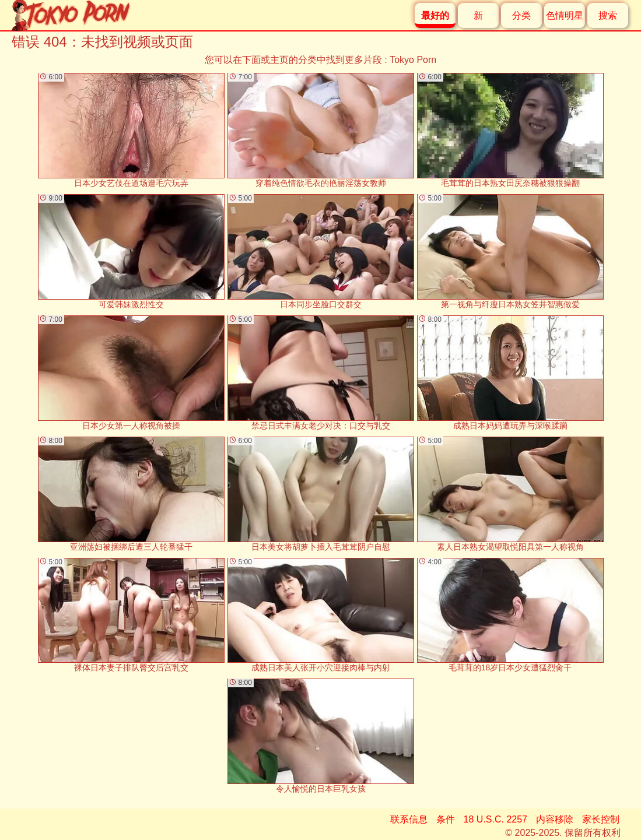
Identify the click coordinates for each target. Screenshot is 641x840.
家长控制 (601, 819)
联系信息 (409, 819)
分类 (521, 15)
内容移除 (555, 819)
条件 (446, 819)
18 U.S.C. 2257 (495, 819)
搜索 (608, 15)
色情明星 (565, 15)
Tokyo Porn (413, 60)
